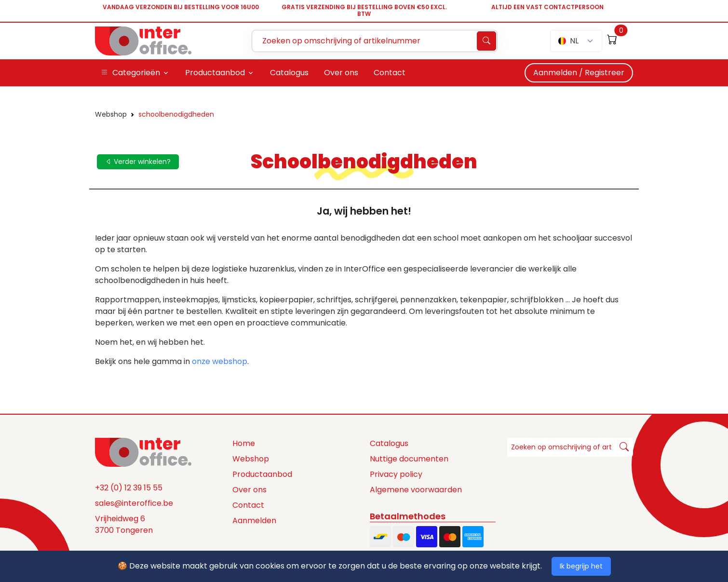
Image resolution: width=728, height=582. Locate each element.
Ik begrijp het (581, 566)
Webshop (111, 114)
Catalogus (389, 443)
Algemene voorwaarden (416, 490)
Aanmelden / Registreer (579, 73)
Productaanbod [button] (215, 73)
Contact (248, 505)
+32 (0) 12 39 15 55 (129, 488)
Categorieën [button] (130, 73)
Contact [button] (390, 73)
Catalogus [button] (289, 73)
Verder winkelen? (138, 162)
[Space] (143, 452)
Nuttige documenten (409, 459)
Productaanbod (262, 474)
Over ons (249, 490)
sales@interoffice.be (134, 503)
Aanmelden (254, 521)
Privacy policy (396, 474)
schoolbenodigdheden (176, 114)
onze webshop (220, 361)
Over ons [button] (341, 73)
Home (244, 443)
